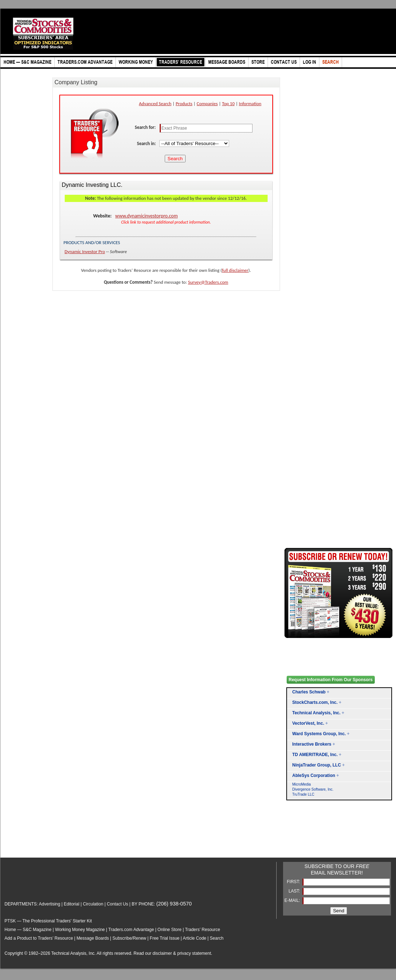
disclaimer (162, 953)
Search (217, 938)
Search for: (146, 127)
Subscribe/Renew (129, 938)
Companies (207, 104)
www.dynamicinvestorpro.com (146, 216)
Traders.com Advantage (132, 930)
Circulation (93, 904)
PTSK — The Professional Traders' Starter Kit (48, 921)
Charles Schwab (309, 692)
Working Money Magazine (80, 930)
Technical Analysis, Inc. (317, 713)
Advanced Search (155, 104)
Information (250, 104)
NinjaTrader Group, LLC (317, 765)
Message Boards (93, 938)
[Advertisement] (313, 837)
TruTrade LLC (304, 794)
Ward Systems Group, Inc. (319, 734)
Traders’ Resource (202, 930)
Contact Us (117, 904)
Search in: (147, 143)
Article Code (194, 938)
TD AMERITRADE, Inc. (315, 755)
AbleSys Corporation (314, 776)
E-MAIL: (293, 900)
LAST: (295, 891)
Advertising (49, 904)
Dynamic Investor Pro (85, 251)
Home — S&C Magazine (28, 930)
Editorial (71, 904)
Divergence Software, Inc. (313, 789)
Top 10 (228, 104)
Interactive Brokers (312, 744)
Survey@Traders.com (208, 282)
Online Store (170, 930)
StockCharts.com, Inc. (315, 702)
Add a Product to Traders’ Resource (39, 938)
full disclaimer (235, 270)
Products (184, 104)
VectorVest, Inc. (308, 723)
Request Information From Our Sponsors (331, 680)
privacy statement (194, 953)
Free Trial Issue (165, 938)
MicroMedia (302, 784)
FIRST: (294, 882)
